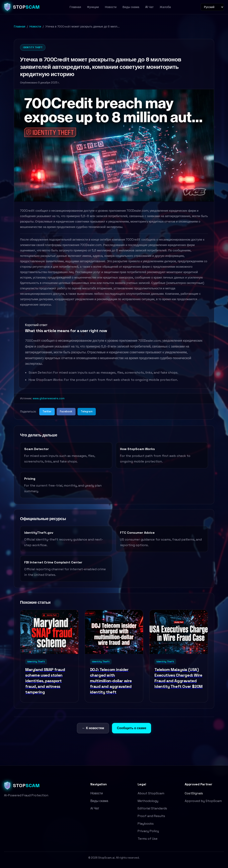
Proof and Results (151, 816)
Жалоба (165, 7)
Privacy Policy (148, 831)
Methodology (148, 801)
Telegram (87, 411)
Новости (111, 7)
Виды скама (131, 7)
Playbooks (146, 824)
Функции (93, 7)
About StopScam (151, 793)
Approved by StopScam (203, 801)
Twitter (47, 411)
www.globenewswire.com (49, 398)
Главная (75, 7)
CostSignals (194, 793)
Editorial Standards (152, 808)
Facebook (66, 411)
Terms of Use (148, 839)
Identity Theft (33, 47)
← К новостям (93, 728)
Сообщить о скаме (131, 728)
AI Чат (149, 7)
